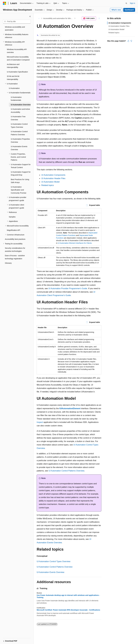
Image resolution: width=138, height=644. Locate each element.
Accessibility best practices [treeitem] (15, 239)
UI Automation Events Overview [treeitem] (19, 148)
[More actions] (99, 18)
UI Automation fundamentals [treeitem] (16, 99)
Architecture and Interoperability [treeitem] (13, 66)
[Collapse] (30, 16)
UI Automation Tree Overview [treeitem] (18, 118)
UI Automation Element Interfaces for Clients (75, 243)
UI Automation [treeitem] (14, 88)
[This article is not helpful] (131, 41)
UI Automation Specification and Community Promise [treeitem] (19, 190)
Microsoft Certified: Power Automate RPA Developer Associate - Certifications (68, 610)
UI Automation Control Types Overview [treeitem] (19, 126)
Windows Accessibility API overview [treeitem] (17, 51)
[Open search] (126, 3)
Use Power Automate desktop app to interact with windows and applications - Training (68, 596)
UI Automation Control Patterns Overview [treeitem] (19, 133)
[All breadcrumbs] (39, 18)
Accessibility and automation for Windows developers (59, 18)
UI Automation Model (50, 182)
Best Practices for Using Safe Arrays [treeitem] (20, 181)
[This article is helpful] (128, 41)
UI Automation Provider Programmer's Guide (68, 288)
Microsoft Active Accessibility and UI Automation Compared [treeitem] (18, 58)
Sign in (132, 3)
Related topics (48, 185)
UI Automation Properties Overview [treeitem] (20, 141)
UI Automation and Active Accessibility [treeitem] (20, 111)
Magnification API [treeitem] (13, 230)
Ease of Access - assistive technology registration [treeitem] (15, 257)
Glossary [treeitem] (8, 263)
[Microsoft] (5, 3)
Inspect (40, 422)
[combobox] (17, 22)
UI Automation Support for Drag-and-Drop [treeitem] (21, 174)
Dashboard (129, 10)
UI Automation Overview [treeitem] (21, 105)
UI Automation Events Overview (50, 572)
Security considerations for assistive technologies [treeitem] (15, 250)
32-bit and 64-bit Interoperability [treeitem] (13, 78)
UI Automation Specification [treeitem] (17, 72)
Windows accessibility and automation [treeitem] (15, 28)
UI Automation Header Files (53, 178)
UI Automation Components (53, 175)
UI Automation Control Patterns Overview (66, 471)
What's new (116, 10)
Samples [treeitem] (12, 217)
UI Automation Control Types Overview (54, 561)
